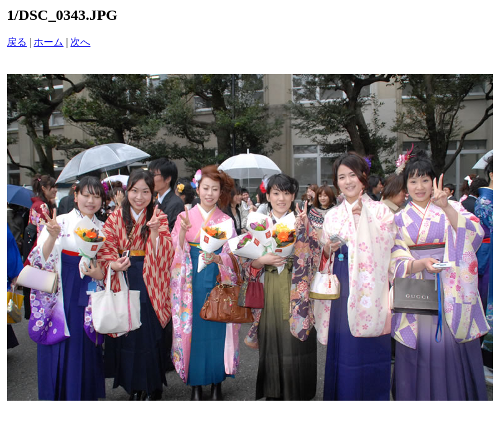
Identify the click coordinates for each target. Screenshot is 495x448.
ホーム (49, 42)
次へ (80, 42)
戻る (17, 42)
